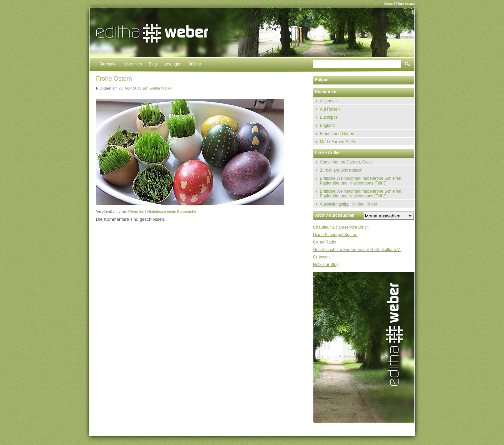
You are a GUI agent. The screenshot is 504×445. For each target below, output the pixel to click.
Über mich (133, 64)
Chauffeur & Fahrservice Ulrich (341, 227)
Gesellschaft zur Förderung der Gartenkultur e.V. (357, 250)
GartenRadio (325, 242)
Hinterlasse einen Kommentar (172, 211)
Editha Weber (161, 88)
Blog (153, 64)
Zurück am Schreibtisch (341, 170)
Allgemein (136, 211)
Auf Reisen (330, 109)
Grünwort (321, 257)
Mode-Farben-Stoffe (338, 142)
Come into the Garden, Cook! (346, 162)
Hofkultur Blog (326, 265)
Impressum (406, 4)
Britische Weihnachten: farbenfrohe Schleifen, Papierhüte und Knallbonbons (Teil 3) (361, 181)
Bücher (195, 64)
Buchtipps (329, 117)
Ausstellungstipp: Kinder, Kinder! (349, 204)
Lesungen (172, 64)
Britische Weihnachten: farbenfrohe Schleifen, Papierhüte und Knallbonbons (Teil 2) (361, 194)
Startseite (108, 64)
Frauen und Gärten (337, 134)
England (327, 125)
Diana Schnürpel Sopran (335, 235)
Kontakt (389, 4)
